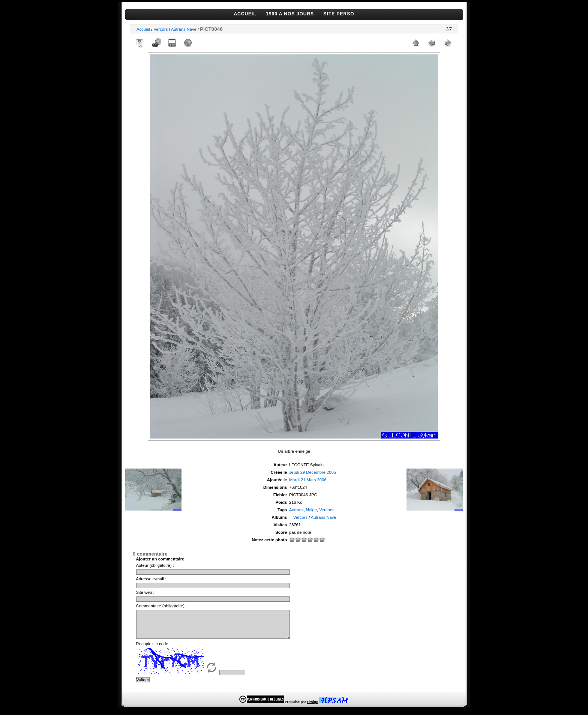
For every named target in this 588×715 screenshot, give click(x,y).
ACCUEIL (245, 14)
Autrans (296, 510)
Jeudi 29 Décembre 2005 (313, 472)
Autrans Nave (184, 29)
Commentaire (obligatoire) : (162, 606)
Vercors (160, 29)
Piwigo (313, 707)
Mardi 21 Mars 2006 (308, 480)
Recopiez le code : (153, 649)
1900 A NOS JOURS (290, 14)
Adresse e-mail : (151, 579)
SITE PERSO (339, 14)
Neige (311, 510)
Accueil (143, 29)
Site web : (145, 592)
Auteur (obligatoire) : (155, 565)
